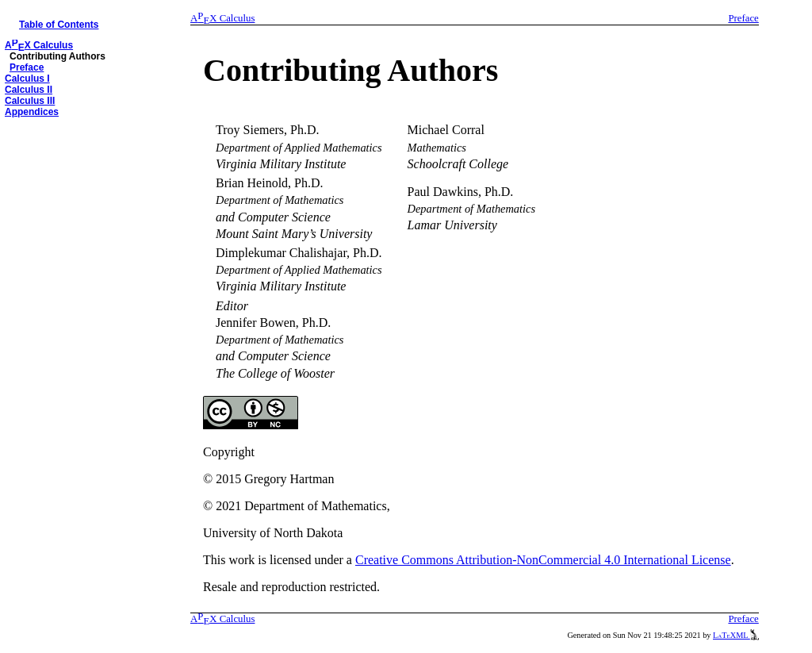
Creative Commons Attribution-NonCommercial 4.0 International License (543, 560)
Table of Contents (59, 25)
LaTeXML (736, 635)
